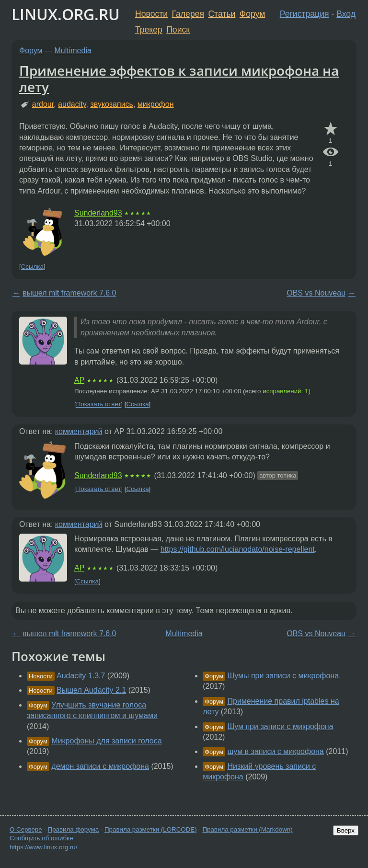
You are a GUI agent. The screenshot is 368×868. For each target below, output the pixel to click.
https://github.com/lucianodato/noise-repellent (238, 549)
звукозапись (112, 104)
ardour (43, 104)
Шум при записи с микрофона (281, 726)
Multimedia (73, 51)
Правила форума (74, 829)
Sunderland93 (98, 213)
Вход (346, 14)
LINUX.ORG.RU (66, 14)
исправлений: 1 (285, 391)
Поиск (178, 30)
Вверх (346, 830)
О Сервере (26, 829)
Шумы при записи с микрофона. (284, 676)
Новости (151, 14)
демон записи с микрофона (100, 766)
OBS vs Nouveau (316, 293)
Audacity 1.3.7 (81, 676)
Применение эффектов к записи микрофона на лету (179, 79)
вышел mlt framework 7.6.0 (69, 293)
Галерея (188, 14)
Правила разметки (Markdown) (247, 829)
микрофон (156, 104)
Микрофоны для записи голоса (106, 741)
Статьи (222, 14)
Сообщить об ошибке (41, 838)
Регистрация (305, 14)
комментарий (79, 431)
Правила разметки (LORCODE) (151, 829)
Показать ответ (99, 405)
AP (79, 380)
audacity (72, 104)
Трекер (149, 30)
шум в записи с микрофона (276, 751)
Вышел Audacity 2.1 (91, 690)
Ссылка (32, 267)
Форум (252, 14)
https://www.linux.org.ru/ (43, 847)
